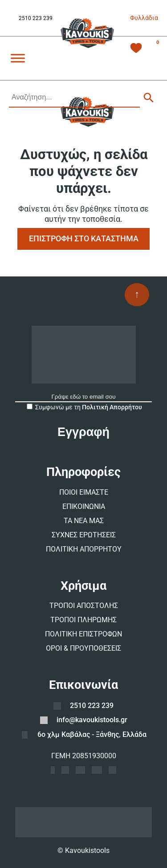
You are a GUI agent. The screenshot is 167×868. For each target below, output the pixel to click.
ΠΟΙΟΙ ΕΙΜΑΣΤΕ (84, 492)
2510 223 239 (36, 18)
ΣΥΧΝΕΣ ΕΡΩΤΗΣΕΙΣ (84, 535)
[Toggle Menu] (18, 58)
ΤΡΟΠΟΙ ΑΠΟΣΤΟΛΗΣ (84, 606)
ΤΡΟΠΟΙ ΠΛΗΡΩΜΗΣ (83, 620)
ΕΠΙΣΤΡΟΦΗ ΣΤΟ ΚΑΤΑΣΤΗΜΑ (84, 238)
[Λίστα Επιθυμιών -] (136, 49)
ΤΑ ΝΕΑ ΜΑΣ (84, 521)
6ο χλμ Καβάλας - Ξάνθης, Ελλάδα (92, 734)
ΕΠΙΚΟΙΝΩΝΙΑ (84, 506)
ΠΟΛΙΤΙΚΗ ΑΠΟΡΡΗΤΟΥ (84, 549)
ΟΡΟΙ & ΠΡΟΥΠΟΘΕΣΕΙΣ (83, 648)
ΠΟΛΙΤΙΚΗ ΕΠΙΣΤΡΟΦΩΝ (83, 634)
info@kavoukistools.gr (92, 720)
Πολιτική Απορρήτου (112, 407)
